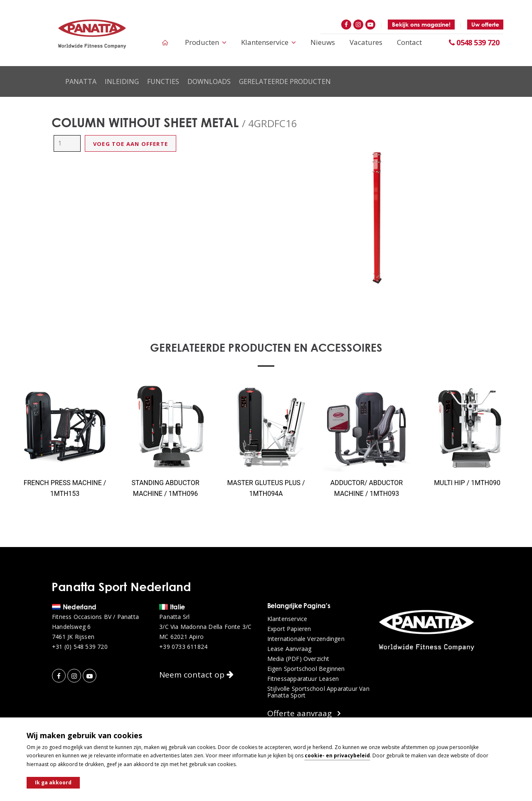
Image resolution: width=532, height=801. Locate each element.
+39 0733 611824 (183, 647)
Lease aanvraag (289, 649)
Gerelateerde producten (285, 81)
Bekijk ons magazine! (421, 24)
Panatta (81, 81)
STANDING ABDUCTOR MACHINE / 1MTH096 (165, 488)
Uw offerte (485, 24)
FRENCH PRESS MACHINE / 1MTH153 (65, 488)
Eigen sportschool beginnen (306, 669)
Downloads (209, 81)
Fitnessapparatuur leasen (303, 679)
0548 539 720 (474, 42)
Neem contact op (196, 675)
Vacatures (366, 42)
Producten (206, 42)
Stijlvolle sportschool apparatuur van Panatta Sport (318, 692)
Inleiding (122, 81)
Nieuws (323, 42)
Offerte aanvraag (304, 714)
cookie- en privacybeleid (337, 755)
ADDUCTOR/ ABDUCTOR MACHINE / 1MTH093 (367, 488)
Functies (163, 81)
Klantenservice (268, 42)
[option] (376, 216)
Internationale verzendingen (306, 639)
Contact (409, 42)
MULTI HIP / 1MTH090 (467, 483)
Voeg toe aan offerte (131, 144)
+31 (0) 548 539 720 (80, 647)
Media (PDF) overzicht (298, 659)
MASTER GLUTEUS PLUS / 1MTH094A (266, 488)
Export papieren (289, 629)
